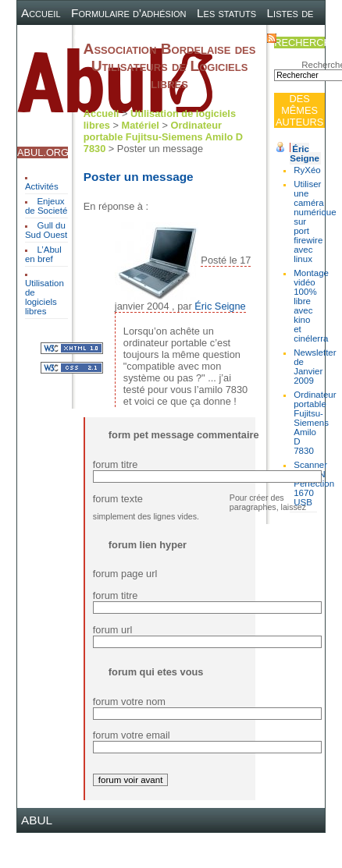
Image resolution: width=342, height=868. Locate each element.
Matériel (141, 125)
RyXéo (307, 170)
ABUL (37, 820)
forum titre (116, 464)
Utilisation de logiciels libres (45, 297)
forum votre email (132, 735)
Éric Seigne (305, 154)
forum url (113, 630)
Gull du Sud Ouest (46, 230)
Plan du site (171, 37)
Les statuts (226, 13)
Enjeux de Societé (46, 206)
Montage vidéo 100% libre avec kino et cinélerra (311, 306)
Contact (235, 37)
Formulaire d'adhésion (128, 13)
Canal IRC (102, 37)
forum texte (118, 499)
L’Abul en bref (43, 254)
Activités (42, 186)
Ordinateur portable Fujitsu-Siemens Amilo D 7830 (163, 137)
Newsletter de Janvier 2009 (315, 367)
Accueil (41, 13)
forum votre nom (129, 701)
